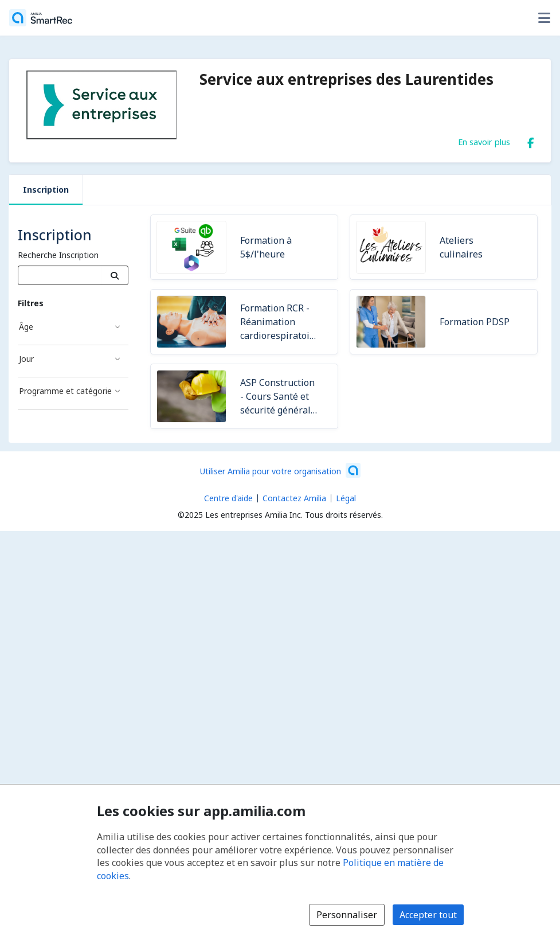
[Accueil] (41, 18)
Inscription (46, 190)
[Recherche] (115, 275)
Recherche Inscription (58, 255)
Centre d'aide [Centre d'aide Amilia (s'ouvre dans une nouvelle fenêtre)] (228, 498)
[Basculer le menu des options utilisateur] (544, 18)
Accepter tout (428, 915)
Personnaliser (347, 915)
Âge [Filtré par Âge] (26, 327)
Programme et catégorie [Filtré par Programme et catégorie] (65, 391)
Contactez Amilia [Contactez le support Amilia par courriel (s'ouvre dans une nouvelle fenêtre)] (294, 498)
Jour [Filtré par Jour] (26, 359)
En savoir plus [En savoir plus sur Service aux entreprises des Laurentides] (484, 142)
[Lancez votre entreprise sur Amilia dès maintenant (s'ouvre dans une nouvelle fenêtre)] (280, 470)
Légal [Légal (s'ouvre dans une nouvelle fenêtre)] (346, 498)
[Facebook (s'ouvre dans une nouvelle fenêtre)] (531, 141)
